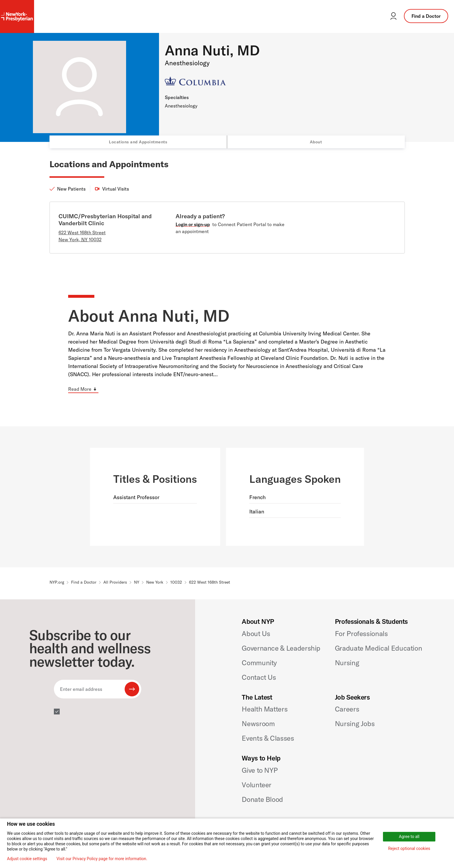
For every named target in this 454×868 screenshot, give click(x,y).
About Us (256, 633)
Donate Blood (262, 799)
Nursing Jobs (355, 723)
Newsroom (258, 723)
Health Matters (265, 709)
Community (259, 663)
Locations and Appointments (138, 142)
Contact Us (259, 677)
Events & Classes (268, 738)
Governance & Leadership (281, 648)
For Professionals (361, 633)
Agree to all (409, 837)
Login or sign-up (193, 224)
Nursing (347, 663)
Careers (347, 709)
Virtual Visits (116, 189)
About (316, 142)
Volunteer (257, 785)
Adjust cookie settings (27, 859)
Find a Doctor (426, 16)
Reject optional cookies (409, 848)
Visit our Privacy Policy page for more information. (102, 859)
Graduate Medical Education (379, 648)
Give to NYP (260, 770)
